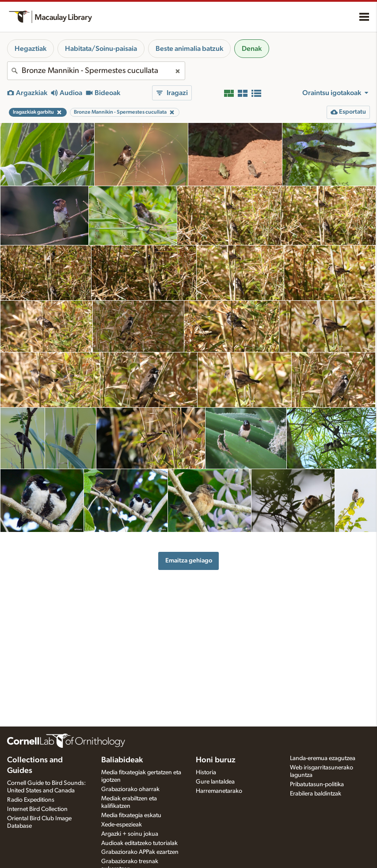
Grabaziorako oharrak (130, 789)
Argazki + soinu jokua (130, 834)
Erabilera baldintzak (316, 794)
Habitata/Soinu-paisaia (101, 49)
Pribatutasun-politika (317, 784)
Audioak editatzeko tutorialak (139, 843)
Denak (252, 49)
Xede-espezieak (122, 825)
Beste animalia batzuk (189, 49)
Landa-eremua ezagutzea (323, 758)
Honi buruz (216, 760)
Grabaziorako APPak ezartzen (140, 852)
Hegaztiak (30, 49)
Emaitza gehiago (189, 560)
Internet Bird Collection (37, 809)
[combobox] (96, 71)
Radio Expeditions (31, 800)
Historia (206, 772)
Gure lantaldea (215, 782)
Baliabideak (122, 760)
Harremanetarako (219, 791)
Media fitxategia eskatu (131, 815)
